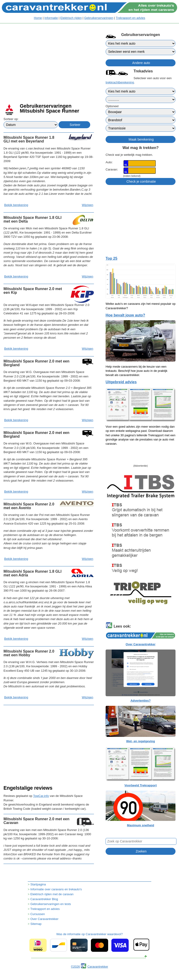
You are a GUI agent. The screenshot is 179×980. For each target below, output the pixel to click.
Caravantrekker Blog (44, 899)
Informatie (51, 18)
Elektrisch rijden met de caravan (52, 894)
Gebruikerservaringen (99, 18)
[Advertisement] (49, 68)
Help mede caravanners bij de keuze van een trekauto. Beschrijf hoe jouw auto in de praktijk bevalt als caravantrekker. (136, 371)
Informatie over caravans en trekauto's (56, 889)
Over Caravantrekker (44, 919)
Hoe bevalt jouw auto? (125, 315)
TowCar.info (41, 796)
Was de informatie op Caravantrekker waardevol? (89, 942)
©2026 (75, 967)
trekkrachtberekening (120, 82)
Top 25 (111, 258)
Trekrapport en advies (131, 18)
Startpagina (38, 884)
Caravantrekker (98, 967)
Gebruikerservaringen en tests (51, 904)
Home (38, 18)
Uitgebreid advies (121, 382)
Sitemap (36, 924)
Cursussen (38, 914)
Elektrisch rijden (71, 18)
